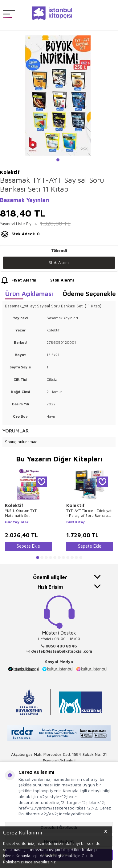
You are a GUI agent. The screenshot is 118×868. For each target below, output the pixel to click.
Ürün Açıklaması (29, 294)
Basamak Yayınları (25, 200)
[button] (58, 160)
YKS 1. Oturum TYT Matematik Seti (21, 513)
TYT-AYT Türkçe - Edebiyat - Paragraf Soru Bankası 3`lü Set (89, 513)
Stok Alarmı (59, 262)
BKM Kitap (76, 522)
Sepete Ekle (28, 546)
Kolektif (14, 505)
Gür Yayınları (17, 522)
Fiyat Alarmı (18, 280)
